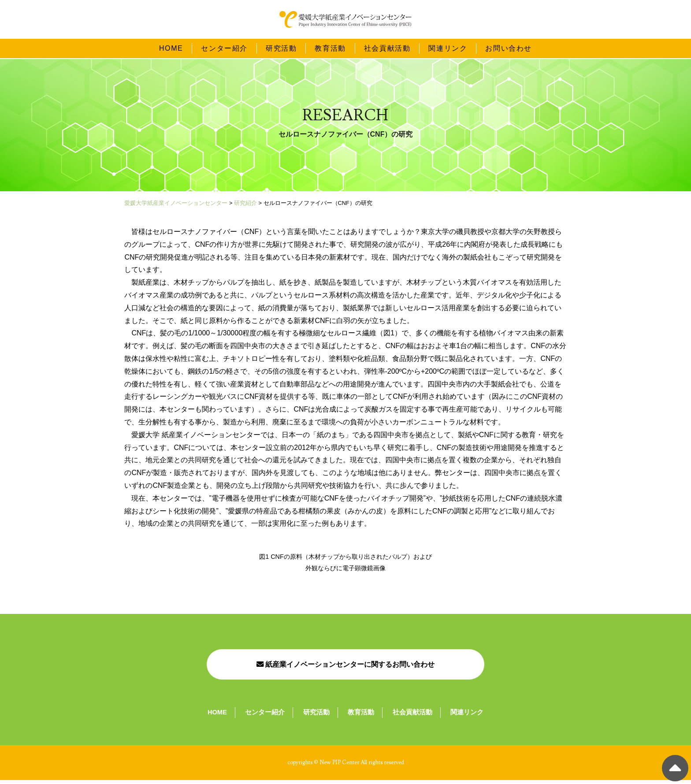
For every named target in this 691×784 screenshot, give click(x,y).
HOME (171, 49)
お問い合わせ (509, 49)
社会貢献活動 (387, 49)
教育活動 (330, 49)
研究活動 (281, 49)
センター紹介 (224, 49)
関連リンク (448, 49)
